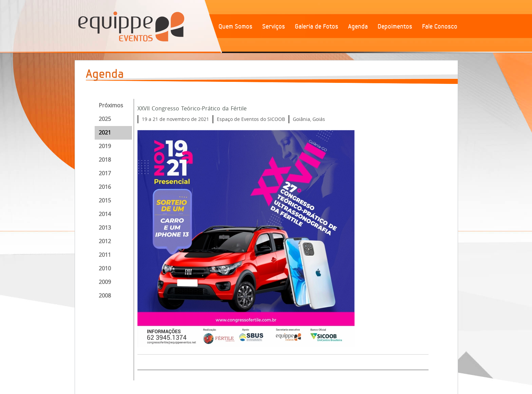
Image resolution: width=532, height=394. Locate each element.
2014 (105, 214)
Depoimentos (395, 26)
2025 (105, 119)
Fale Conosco (440, 26)
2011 (105, 255)
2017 (105, 173)
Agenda (358, 26)
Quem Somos (235, 26)
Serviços (274, 26)
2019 (105, 146)
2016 (105, 187)
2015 (105, 200)
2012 (105, 241)
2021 (105, 132)
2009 (105, 282)
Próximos (111, 105)
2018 (105, 160)
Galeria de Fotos (317, 26)
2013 (105, 228)
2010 (105, 268)
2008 (105, 295)
